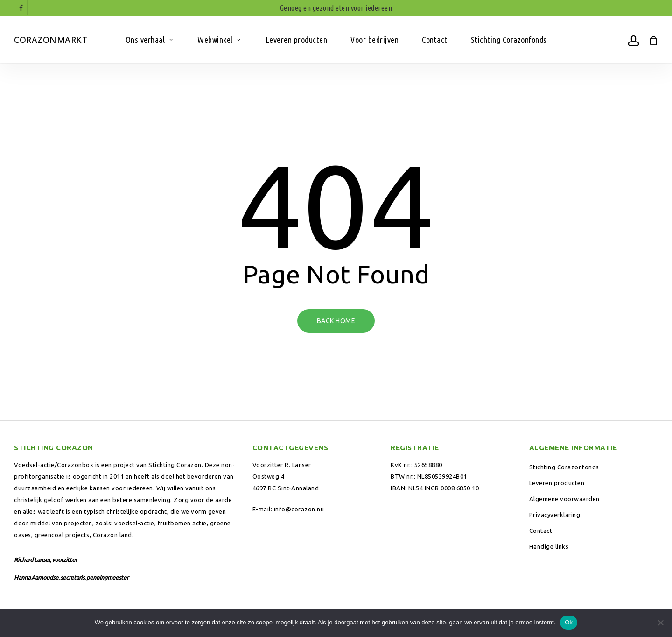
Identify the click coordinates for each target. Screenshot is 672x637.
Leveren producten (557, 483)
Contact (541, 531)
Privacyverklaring (555, 515)
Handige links (549, 546)
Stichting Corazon (175, 465)
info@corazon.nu (299, 509)
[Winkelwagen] (653, 40)
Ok (569, 622)
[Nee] (660, 623)
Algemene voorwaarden (564, 499)
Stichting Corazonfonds (564, 467)
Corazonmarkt (51, 40)
